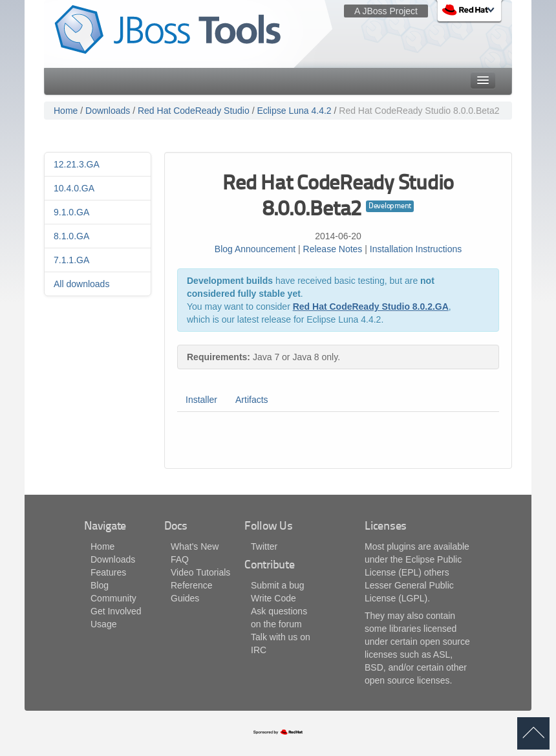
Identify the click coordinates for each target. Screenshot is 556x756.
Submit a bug (278, 585)
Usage (103, 624)
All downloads (81, 284)
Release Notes (333, 249)
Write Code (273, 598)
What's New (195, 546)
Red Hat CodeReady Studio (194, 111)
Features (108, 572)
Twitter (264, 546)
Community (113, 598)
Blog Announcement (255, 249)
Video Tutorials (200, 572)
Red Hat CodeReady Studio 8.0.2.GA (371, 307)
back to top (533, 733)
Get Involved (116, 611)
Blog (100, 585)
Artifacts (252, 400)
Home (66, 111)
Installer (201, 400)
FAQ (180, 559)
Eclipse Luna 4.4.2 (294, 111)
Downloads (108, 111)
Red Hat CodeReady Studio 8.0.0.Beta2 (419, 111)
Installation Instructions (416, 249)
